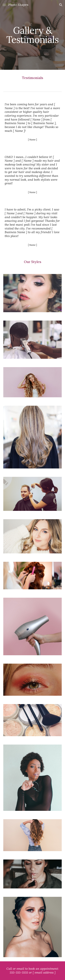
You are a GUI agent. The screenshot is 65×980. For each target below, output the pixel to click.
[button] (4, 5)
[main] (33, 35)
